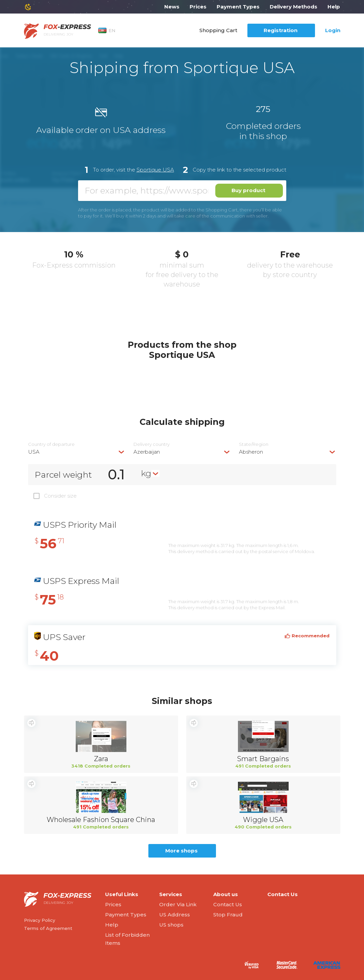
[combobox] (77, 452)
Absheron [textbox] (251, 452)
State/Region (254, 444)
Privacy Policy (40, 920)
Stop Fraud (228, 915)
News (172, 7)
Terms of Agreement (48, 928)
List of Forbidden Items (127, 939)
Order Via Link (178, 904)
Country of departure (51, 444)
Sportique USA (155, 170)
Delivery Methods (294, 7)
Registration (281, 30)
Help (334, 7)
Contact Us (228, 904)
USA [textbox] (34, 452)
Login (333, 30)
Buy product (248, 190)
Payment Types (238, 7)
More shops (181, 851)
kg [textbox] (146, 473)
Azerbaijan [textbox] (147, 452)
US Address (175, 915)
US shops (171, 925)
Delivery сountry (152, 444)
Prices (198, 7)
